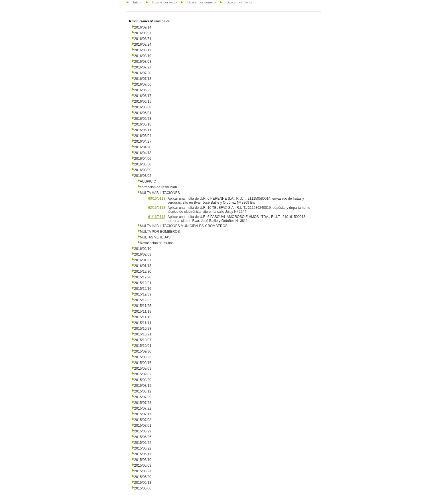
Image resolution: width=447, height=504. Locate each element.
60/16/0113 (157, 199)
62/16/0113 (157, 208)
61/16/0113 (157, 217)
